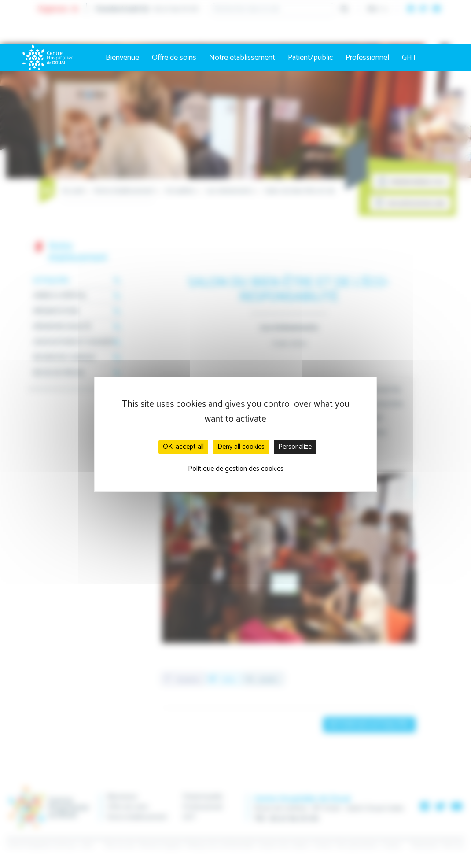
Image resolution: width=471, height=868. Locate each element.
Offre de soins (174, 58)
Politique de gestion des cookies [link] (236, 469)
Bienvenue (122, 58)
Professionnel (367, 58)
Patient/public (310, 58)
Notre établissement (242, 58)
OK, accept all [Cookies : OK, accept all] (183, 447)
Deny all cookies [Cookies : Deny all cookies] (241, 447)
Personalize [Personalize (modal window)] (295, 447)
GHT (409, 58)
